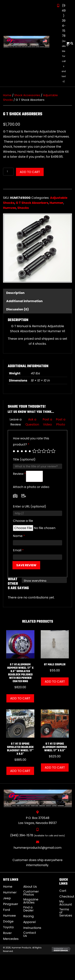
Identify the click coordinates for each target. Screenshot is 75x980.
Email (18, 550)
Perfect (53, 451)
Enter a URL (30, 506)
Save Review (26, 565)
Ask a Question (32, 422)
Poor (34, 451)
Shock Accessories (27, 95)
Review (19, 474)
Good (49, 451)
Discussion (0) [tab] (17, 309)
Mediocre (39, 451)
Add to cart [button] (20, 698)
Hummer (56, 203)
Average (44, 451)
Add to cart (30, 172)
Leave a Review (16, 422)
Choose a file (23, 521)
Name (19, 536)
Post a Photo (61, 422)
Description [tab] (15, 293)
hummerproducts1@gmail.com (37, 848)
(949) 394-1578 (64, 21)
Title (24, 459)
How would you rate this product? (31, 441)
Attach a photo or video (31, 487)
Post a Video (47, 422)
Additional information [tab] (24, 301)
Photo (15, 496)
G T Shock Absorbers (32, 203)
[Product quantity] (8, 172)
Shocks (23, 208)
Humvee (10, 208)
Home (7, 95)
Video (24, 496)
